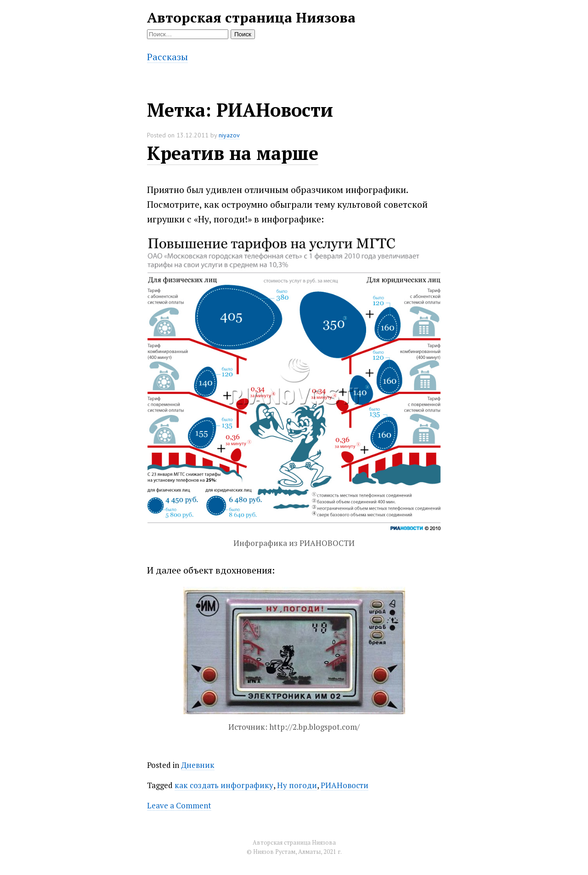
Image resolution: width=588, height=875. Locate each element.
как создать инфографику (224, 785)
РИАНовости (345, 785)
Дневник (198, 765)
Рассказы (167, 57)
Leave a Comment (179, 805)
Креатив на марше (233, 153)
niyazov (229, 135)
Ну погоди (297, 785)
